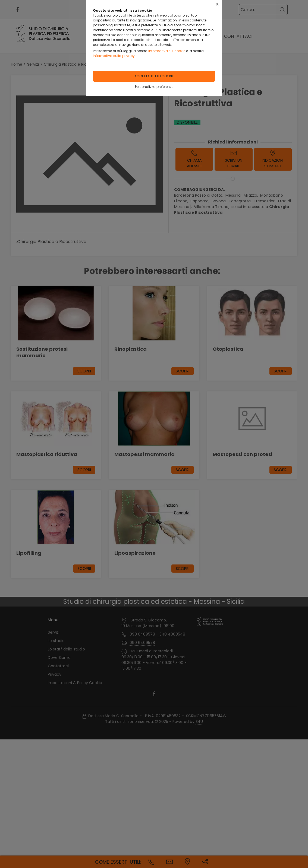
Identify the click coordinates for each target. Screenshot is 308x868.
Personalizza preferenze (154, 87)
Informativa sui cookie (167, 51)
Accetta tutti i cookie (154, 76)
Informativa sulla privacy (114, 56)
